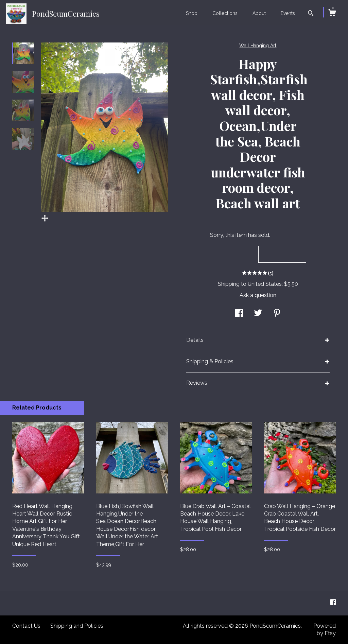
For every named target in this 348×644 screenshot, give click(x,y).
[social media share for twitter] (258, 314)
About (259, 13)
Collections (225, 13)
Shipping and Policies (77, 626)
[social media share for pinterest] (277, 314)
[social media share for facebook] (239, 314)
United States (265, 284)
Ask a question (258, 295)
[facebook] (333, 603)
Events (288, 13)
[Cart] (332, 14)
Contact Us (26, 626)
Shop (192, 13)
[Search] (311, 14)
